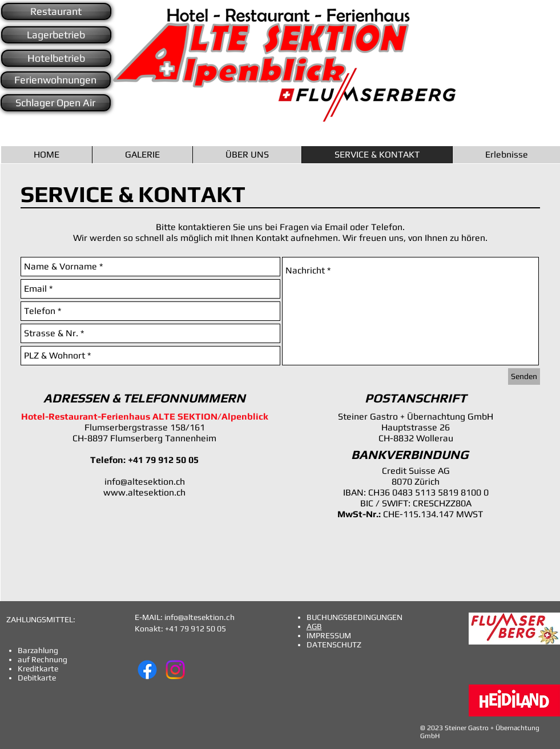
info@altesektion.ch (145, 482)
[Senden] (524, 376)
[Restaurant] (56, 11)
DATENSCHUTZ (334, 645)
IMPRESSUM (329, 635)
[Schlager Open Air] (56, 103)
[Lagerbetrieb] (56, 35)
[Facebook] (147, 670)
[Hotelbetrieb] (56, 58)
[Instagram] (175, 670)
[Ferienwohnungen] (56, 80)
